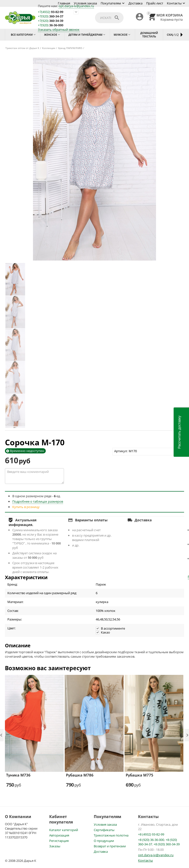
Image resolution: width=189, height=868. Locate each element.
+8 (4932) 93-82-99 (151, 834)
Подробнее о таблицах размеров (38, 501)
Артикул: (121, 451)
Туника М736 (18, 775)
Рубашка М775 (140, 775)
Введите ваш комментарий (34, 476)
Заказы (55, 846)
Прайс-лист (155, 3)
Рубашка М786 (80, 775)
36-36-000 (51, 25)
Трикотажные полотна (111, 835)
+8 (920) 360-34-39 (167, 844)
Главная (64, 3)
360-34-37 (51, 16)
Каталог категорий (64, 830)
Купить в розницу (26, 507)
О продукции (104, 841)
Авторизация (59, 835)
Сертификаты (104, 830)
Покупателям (111, 3)
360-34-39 (51, 21)
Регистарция (59, 841)
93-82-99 (51, 12)
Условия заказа (85, 3)
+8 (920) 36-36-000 (151, 840)
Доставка (135, 3)
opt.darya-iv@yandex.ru (76, 6)
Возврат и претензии (110, 846)
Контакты (174, 3)
